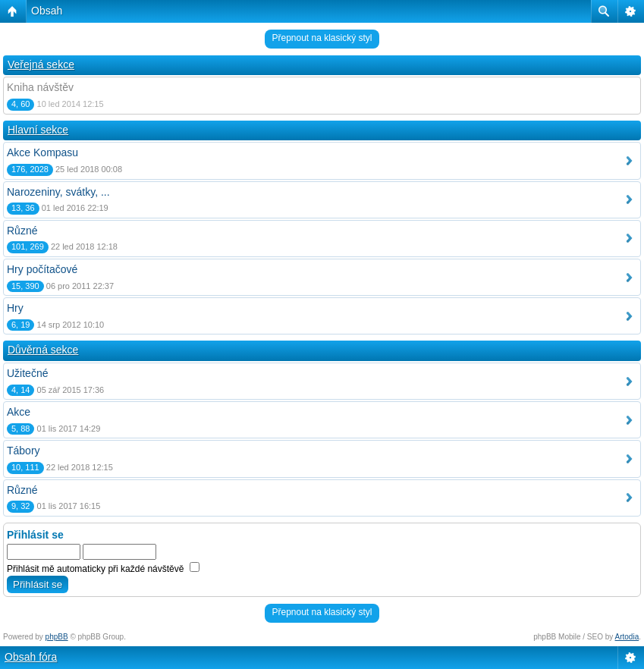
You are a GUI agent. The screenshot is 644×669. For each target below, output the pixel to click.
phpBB (57, 637)
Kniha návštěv (40, 87)
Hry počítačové (42, 269)
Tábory (24, 451)
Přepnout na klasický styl (322, 38)
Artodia (627, 637)
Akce (19, 412)
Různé (22, 231)
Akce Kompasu (42, 152)
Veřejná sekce (41, 64)
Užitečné (27, 373)
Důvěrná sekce (43, 350)
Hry (15, 308)
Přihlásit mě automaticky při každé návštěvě (103, 569)
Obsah (47, 11)
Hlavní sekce (38, 130)
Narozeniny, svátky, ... (58, 192)
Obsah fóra (31, 657)
